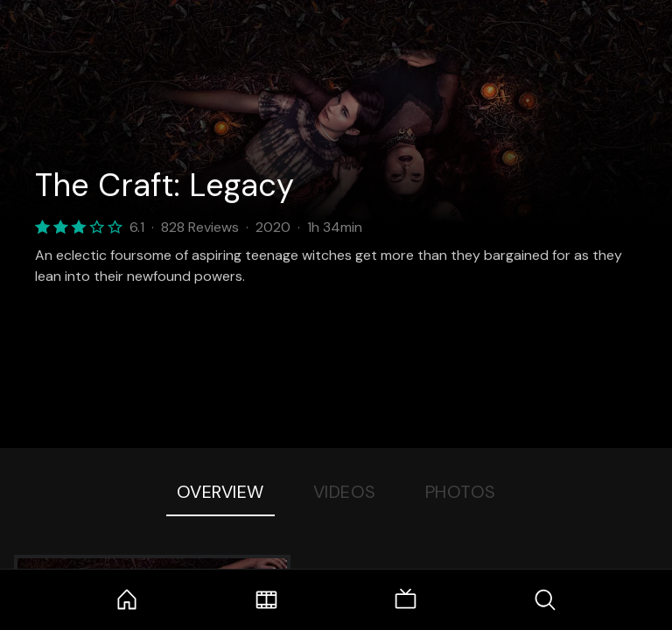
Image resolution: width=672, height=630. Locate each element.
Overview (220, 492)
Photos (461, 492)
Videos (345, 492)
